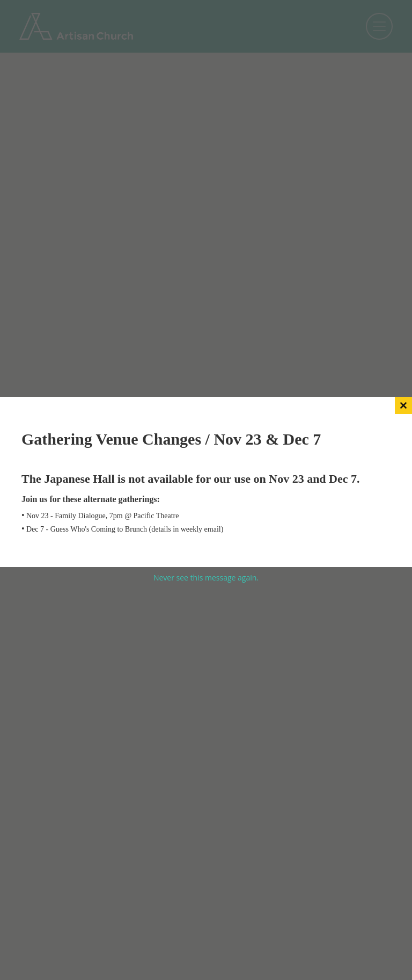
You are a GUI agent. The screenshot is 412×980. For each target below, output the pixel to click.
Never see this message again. (206, 578)
